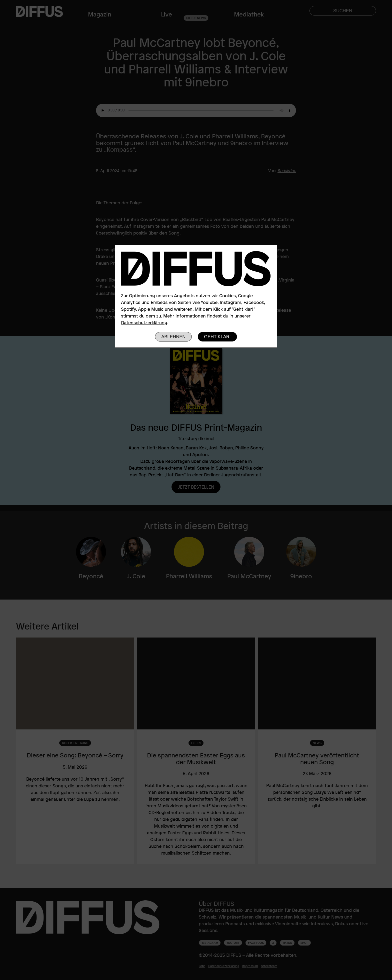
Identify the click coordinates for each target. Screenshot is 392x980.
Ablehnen (173, 337)
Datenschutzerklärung (144, 323)
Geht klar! (217, 337)
